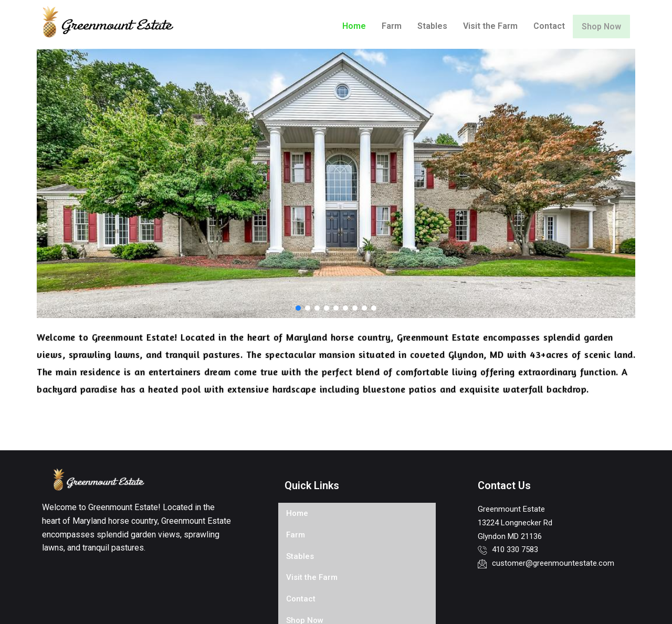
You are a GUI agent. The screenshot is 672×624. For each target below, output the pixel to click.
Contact (543, 26)
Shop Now (598, 26)
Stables (426, 26)
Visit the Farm (484, 26)
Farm (385, 26)
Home (348, 26)
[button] (298, 308)
